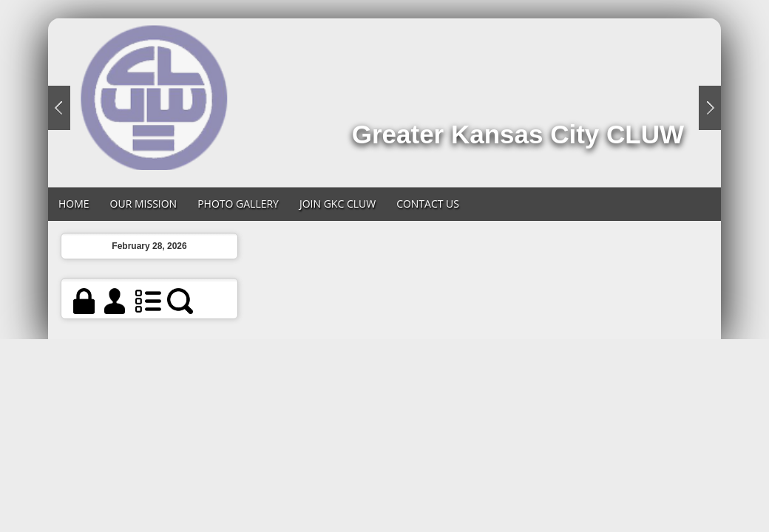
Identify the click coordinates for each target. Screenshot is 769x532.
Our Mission (144, 204)
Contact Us (428, 204)
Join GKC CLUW (338, 204)
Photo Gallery (238, 204)
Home (74, 204)
